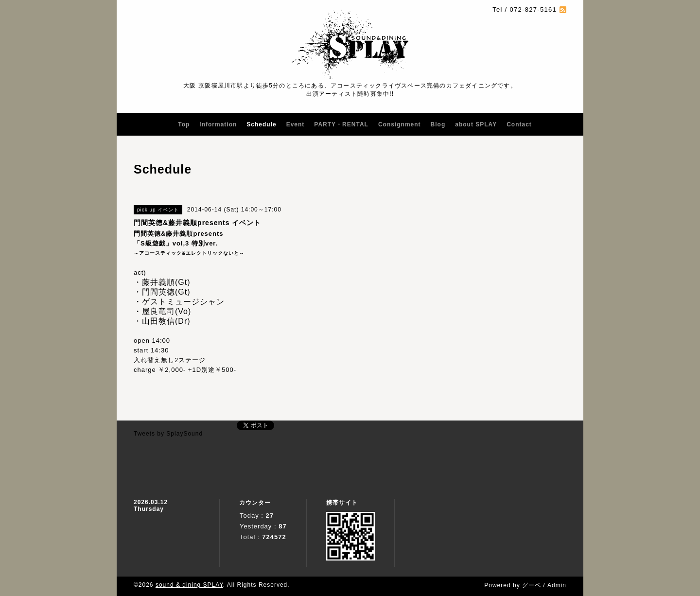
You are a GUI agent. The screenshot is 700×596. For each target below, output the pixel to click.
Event (296, 124)
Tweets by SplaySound (168, 434)
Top (184, 124)
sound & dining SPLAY (189, 585)
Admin (557, 585)
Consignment (400, 124)
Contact (519, 124)
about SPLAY (476, 124)
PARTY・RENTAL (341, 124)
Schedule (261, 124)
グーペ (532, 585)
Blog (438, 124)
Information (218, 124)
